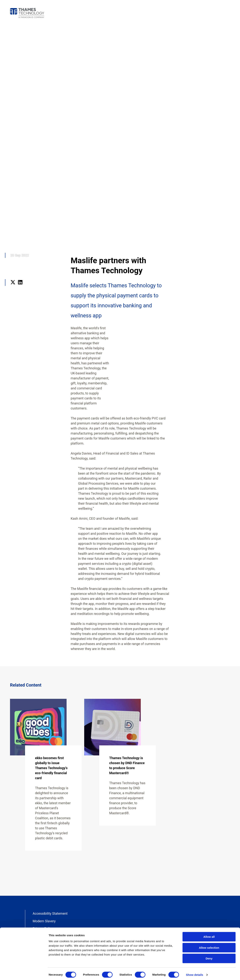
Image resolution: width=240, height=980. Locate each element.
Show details (195, 973)
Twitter (13, 287)
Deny (209, 956)
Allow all (209, 935)
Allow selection (209, 946)
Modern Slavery (44, 921)
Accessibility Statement (50, 913)
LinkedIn (20, 287)
